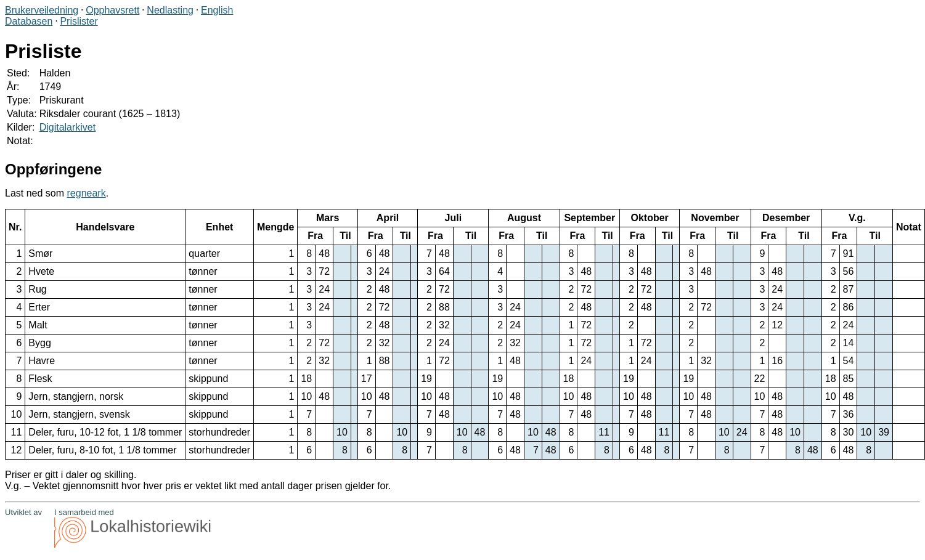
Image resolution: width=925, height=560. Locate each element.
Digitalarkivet (68, 127)
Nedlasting (170, 10)
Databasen (29, 21)
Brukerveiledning (42, 10)
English (217, 10)
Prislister (79, 21)
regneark (87, 193)
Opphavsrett (112, 10)
